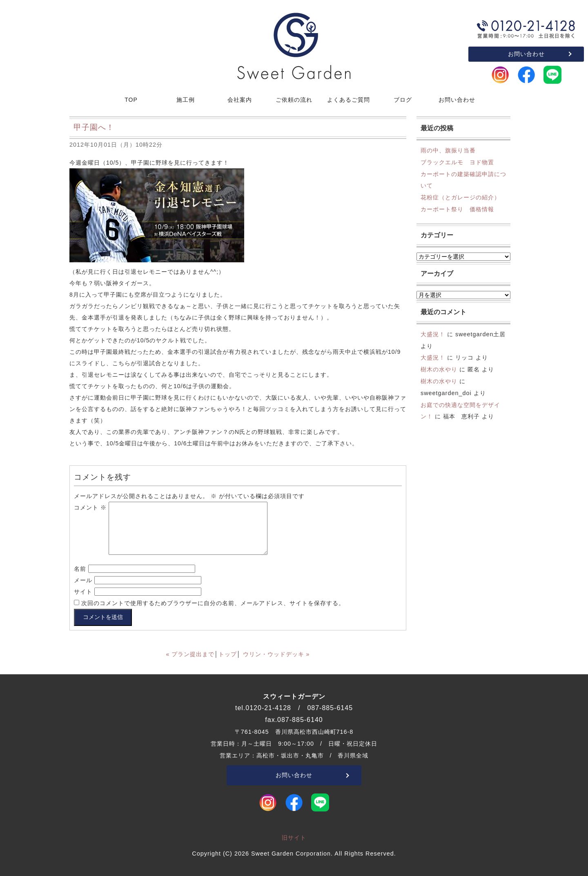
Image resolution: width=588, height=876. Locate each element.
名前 (80, 569)
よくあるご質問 (349, 100)
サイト (83, 592)
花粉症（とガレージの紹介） (460, 197)
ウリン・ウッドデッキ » (276, 654)
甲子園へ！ (94, 127)
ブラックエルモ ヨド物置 (457, 162)
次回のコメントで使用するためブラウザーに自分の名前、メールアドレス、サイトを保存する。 (213, 603)
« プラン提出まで (190, 654)
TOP (131, 100)
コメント (90, 507)
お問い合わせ (526, 54)
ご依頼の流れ (294, 100)
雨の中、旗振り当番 (448, 150)
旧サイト (294, 838)
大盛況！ (433, 334)
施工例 (186, 100)
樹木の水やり (439, 369)
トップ (228, 654)
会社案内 (240, 100)
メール (83, 580)
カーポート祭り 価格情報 (457, 209)
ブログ (403, 100)
